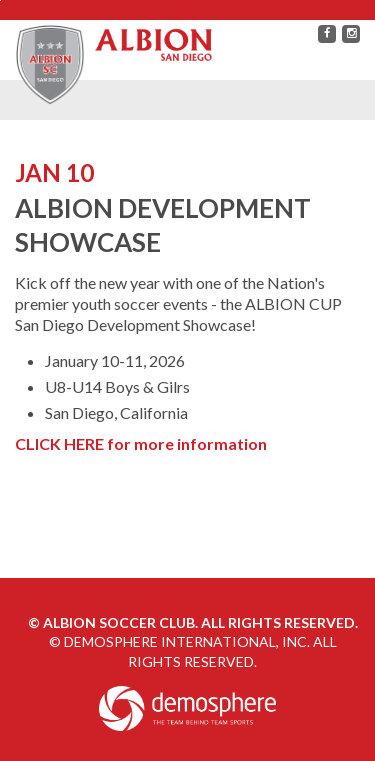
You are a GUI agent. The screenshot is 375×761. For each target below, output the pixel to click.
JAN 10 (54, 172)
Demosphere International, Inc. (187, 641)
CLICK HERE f (64, 443)
